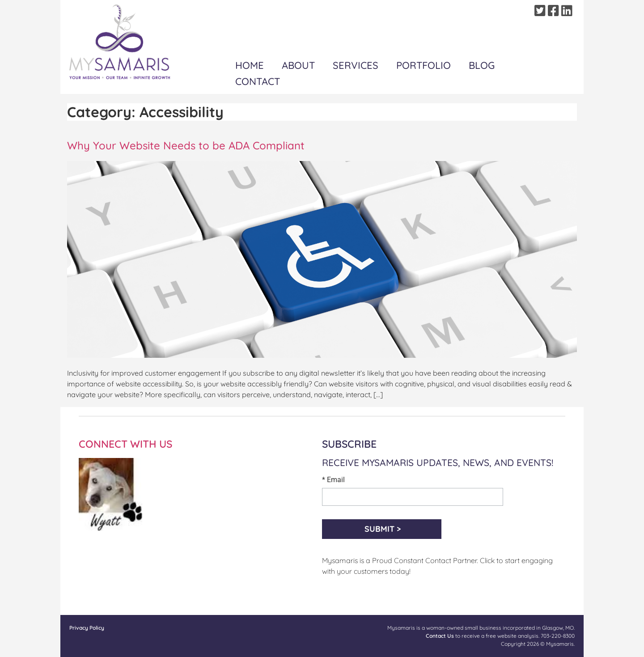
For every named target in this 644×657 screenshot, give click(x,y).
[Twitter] (541, 11)
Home (250, 65)
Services (356, 65)
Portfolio (424, 65)
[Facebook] (555, 11)
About (298, 65)
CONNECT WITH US (125, 444)
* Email (333, 480)
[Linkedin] (568, 11)
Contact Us (440, 636)
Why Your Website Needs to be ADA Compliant (186, 145)
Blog (482, 65)
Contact (258, 81)
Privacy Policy (87, 628)
